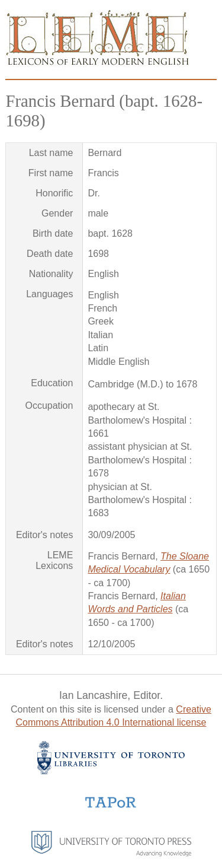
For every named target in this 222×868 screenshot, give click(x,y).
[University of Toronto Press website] (111, 853)
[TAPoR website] (111, 807)
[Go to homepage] (97, 64)
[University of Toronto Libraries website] (111, 771)
